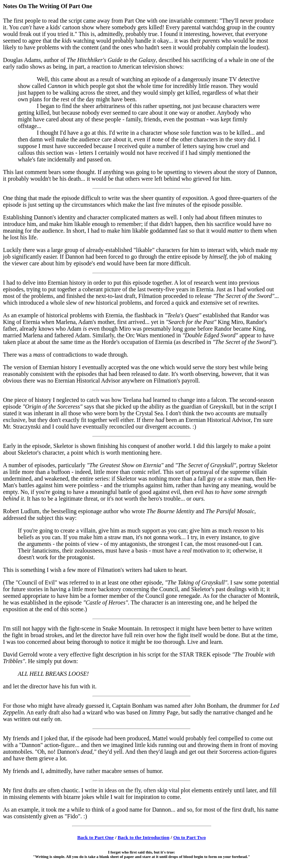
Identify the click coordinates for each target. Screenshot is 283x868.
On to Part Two (189, 837)
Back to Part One (95, 837)
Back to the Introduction (144, 837)
